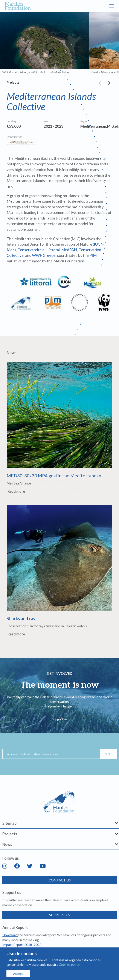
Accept (18, 974)
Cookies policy (69, 964)
